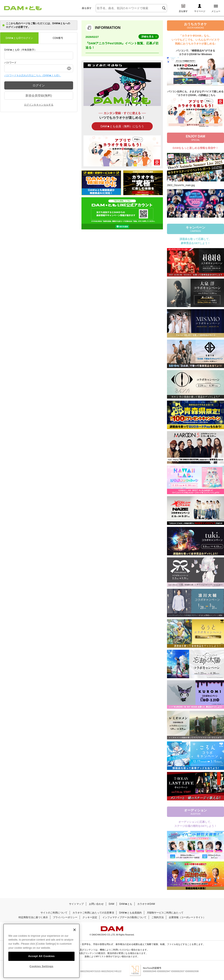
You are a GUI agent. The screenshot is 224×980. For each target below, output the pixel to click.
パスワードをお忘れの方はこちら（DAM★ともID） (33, 75)
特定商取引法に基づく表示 (33, 917)
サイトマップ (76, 904)
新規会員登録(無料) (39, 95)
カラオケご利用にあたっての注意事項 (93, 913)
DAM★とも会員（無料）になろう (122, 126)
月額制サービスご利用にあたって (165, 913)
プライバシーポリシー (65, 917)
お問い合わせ (96, 904)
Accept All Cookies (41, 956)
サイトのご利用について (54, 913)
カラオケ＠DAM (146, 904)
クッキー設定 (90, 917)
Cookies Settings (41, 966)
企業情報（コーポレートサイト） (187, 917)
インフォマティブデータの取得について (124, 917)
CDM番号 (58, 38)
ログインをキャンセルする (39, 105)
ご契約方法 (158, 917)
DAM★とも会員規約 (130, 913)
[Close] (75, 930)
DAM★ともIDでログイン (19, 38)
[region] (41, 951)
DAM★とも (126, 904)
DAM (111, 904)
